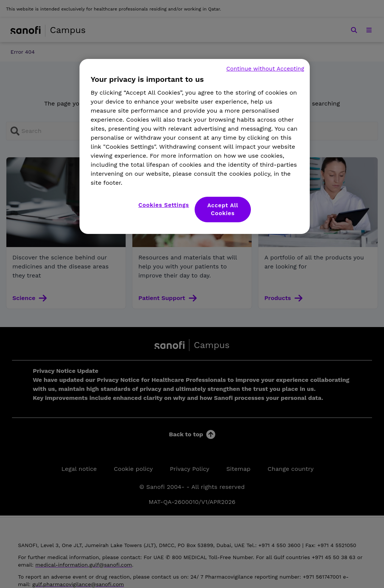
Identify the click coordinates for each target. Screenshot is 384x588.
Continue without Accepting (265, 69)
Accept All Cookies (223, 209)
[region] (195, 146)
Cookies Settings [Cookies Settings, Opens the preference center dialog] (164, 205)
